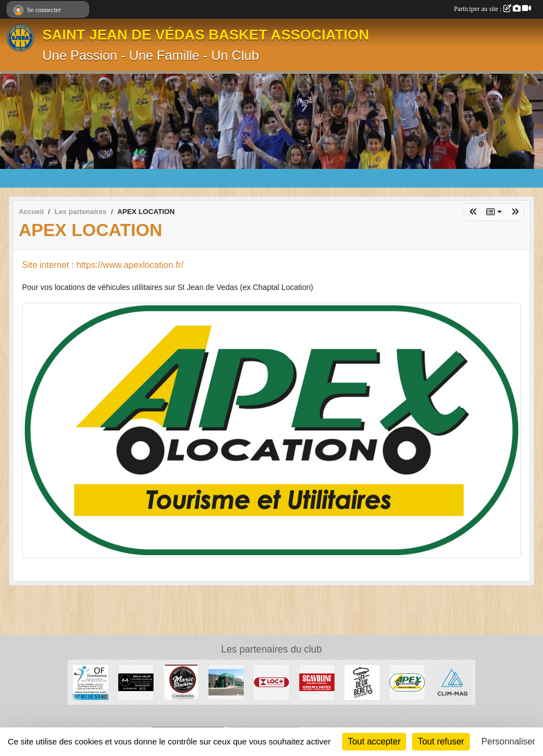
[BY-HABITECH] (317, 681)
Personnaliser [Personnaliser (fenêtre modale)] (508, 741)
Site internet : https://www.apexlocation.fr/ (103, 265)
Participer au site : (492, 9)
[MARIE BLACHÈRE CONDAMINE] (181, 681)
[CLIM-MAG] (452, 681)
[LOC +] (271, 681)
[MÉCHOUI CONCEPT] (136, 681)
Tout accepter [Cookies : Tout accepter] (374, 741)
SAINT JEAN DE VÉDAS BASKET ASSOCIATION (206, 35)
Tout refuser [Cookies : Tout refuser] (441, 741)
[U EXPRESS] (226, 681)
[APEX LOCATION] (407, 681)
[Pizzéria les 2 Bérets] (362, 681)
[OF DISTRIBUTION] (90, 681)
